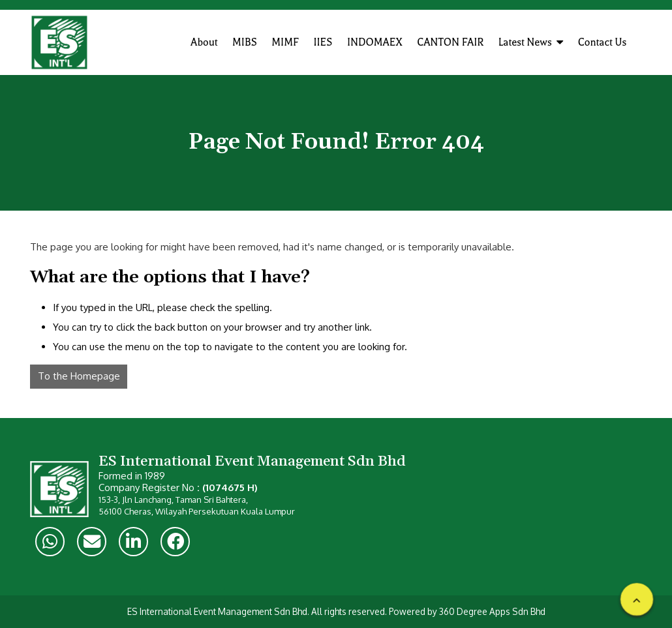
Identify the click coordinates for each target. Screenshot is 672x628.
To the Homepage (79, 376)
